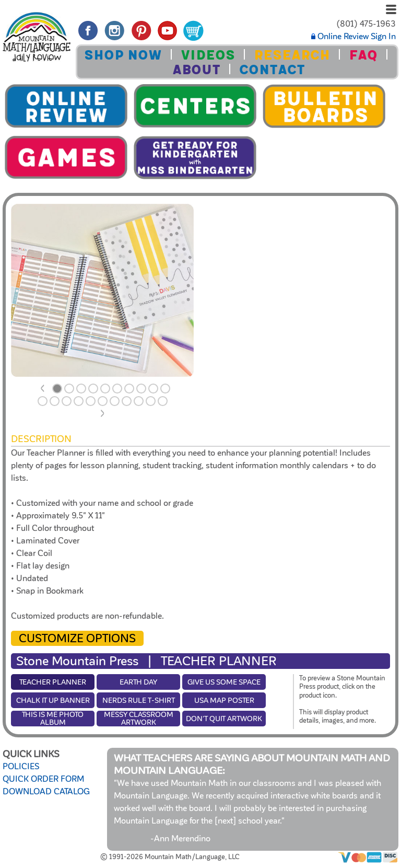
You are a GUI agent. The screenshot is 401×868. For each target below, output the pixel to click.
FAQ (363, 55)
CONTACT (272, 70)
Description (41, 439)
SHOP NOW (123, 55)
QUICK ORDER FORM (43, 779)
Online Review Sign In (353, 37)
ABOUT (196, 70)
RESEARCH (292, 55)
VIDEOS (208, 55)
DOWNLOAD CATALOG (46, 792)
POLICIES (21, 767)
